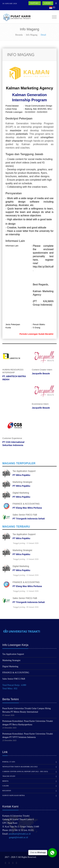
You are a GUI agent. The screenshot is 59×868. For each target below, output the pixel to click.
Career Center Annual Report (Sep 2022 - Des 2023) (25, 771)
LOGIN (48, 3)
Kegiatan (7, 791)
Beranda (19, 35)
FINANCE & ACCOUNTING (26, 504)
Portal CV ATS (9, 762)
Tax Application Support (24, 471)
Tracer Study (9, 776)
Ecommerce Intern (40, 404)
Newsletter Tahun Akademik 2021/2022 (20, 767)
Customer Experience (12, 438)
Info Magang (32, 35)
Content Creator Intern (42, 370)
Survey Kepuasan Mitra (14, 795)
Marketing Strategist (22, 482)
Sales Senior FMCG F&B (25, 515)
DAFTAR (35, 3)
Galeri (6, 786)
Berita (5, 781)
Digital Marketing (21, 493)
